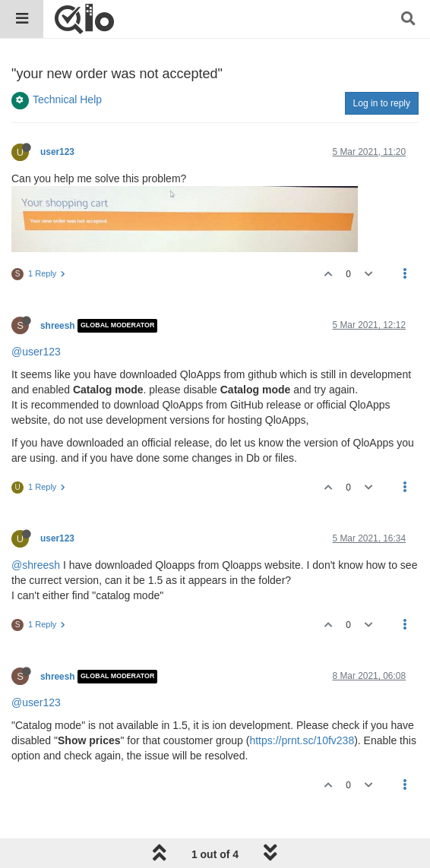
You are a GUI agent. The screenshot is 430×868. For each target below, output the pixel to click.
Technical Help (67, 99)
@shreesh (36, 565)
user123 (57, 152)
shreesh (58, 326)
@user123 (36, 352)
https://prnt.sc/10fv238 (302, 740)
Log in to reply (382, 103)
